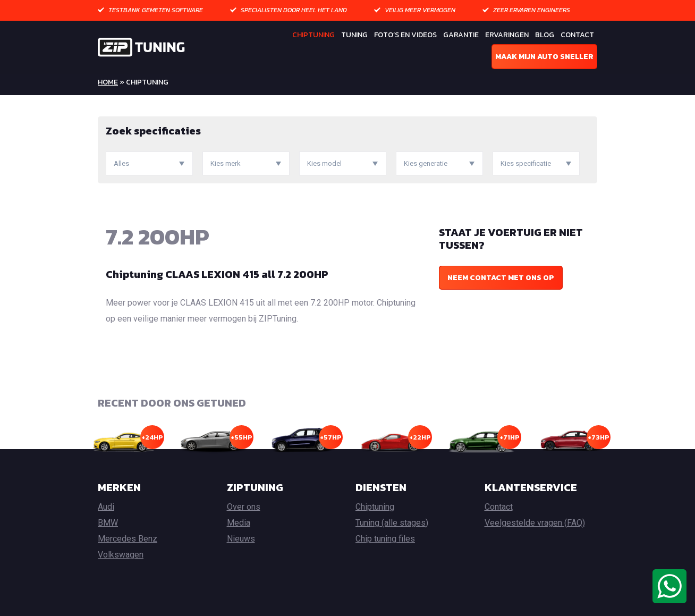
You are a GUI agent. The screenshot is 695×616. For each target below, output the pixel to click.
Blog (545, 35)
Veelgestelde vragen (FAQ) (535, 523)
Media (239, 523)
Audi (106, 507)
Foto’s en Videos (405, 35)
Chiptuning (313, 35)
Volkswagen (121, 555)
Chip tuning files (385, 539)
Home (108, 82)
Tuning (354, 35)
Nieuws (241, 539)
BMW (108, 523)
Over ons (244, 507)
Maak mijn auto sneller (544, 57)
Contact (577, 35)
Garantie (461, 35)
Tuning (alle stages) (392, 523)
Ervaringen (507, 35)
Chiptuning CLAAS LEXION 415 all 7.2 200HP (217, 274)
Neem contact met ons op (501, 278)
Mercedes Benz (128, 539)
